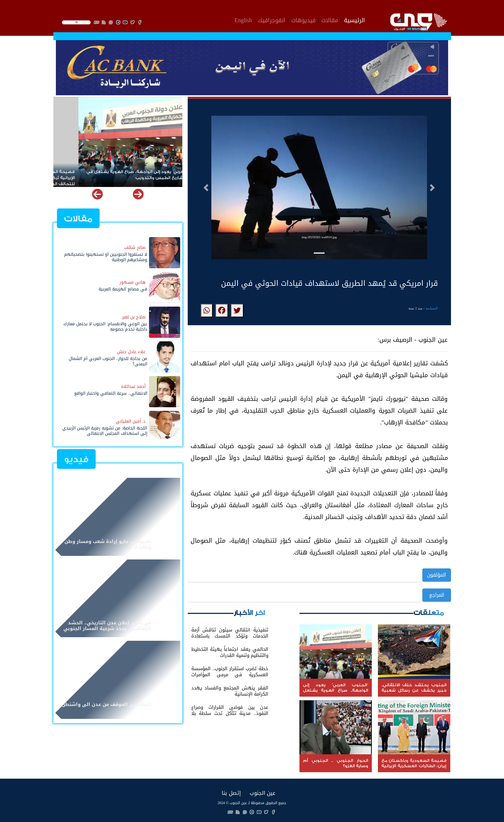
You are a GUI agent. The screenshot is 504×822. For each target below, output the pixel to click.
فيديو (76, 459)
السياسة (432, 308)
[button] (206, 188)
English (243, 19)
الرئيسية (354, 19)
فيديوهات (303, 19)
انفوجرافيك (272, 19)
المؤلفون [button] (436, 575)
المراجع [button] (437, 595)
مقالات (330, 19)
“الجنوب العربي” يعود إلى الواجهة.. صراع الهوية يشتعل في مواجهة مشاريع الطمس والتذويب (120, 175)
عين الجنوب (263, 793)
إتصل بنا (231, 793)
